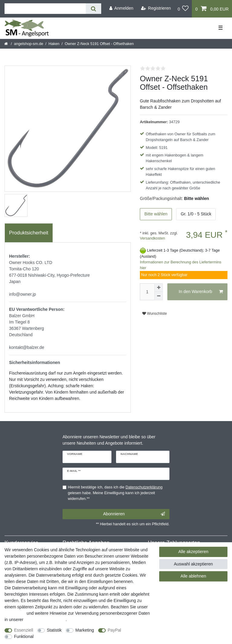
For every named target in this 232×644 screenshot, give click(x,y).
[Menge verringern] (159, 296)
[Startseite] (6, 44)
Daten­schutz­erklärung (45, 620)
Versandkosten (152, 238)
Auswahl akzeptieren (193, 564)
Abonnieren (134, 514)
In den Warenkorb (201, 292)
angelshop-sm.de (29, 44)
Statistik (54, 630)
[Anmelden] (121, 8)
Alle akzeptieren (193, 552)
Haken (54, 44)
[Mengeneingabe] (147, 292)
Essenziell (24, 630)
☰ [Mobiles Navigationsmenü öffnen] (221, 28)
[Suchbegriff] (45, 9)
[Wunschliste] (183, 9)
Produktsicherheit (29, 233)
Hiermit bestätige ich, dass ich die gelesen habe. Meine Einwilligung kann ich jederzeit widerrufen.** (115, 493)
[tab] (29, 233)
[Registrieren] (156, 8)
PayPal (114, 630)
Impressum (15, 613)
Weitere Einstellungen (60, 636)
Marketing (85, 630)
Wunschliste (155, 314)
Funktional (24, 636)
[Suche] (93, 9)
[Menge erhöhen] (159, 288)
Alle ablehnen (193, 576)
